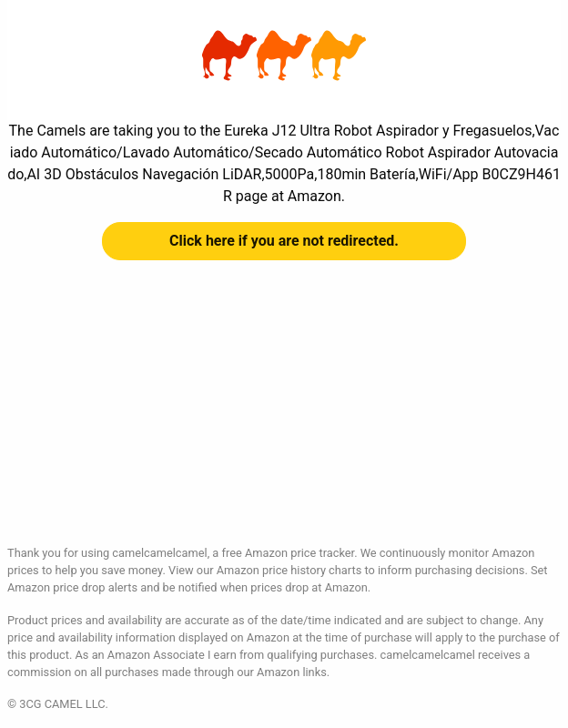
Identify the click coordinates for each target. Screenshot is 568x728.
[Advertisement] (284, 417)
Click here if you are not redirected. (284, 241)
